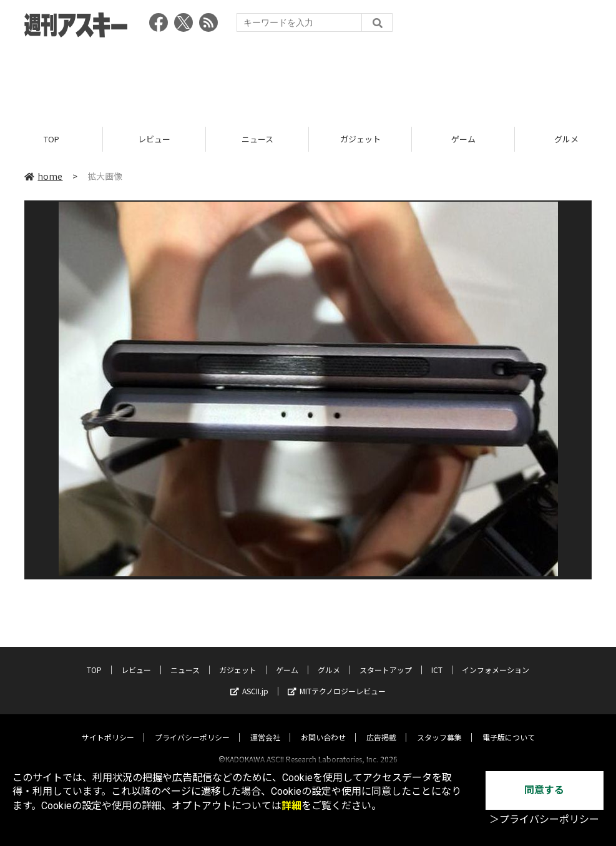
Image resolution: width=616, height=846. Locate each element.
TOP (51, 139)
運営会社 (265, 726)
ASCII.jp (249, 680)
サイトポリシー (108, 726)
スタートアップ (386, 658)
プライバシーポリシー (192, 726)
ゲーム (463, 139)
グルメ (329, 658)
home (43, 176)
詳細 (291, 806)
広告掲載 (381, 726)
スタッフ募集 (439, 726)
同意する (544, 790)
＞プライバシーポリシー (544, 819)
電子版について (509, 726)
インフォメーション (496, 658)
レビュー (154, 139)
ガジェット (360, 139)
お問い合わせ (323, 726)
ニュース (257, 139)
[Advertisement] (308, 78)
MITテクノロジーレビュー (337, 680)
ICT (437, 658)
